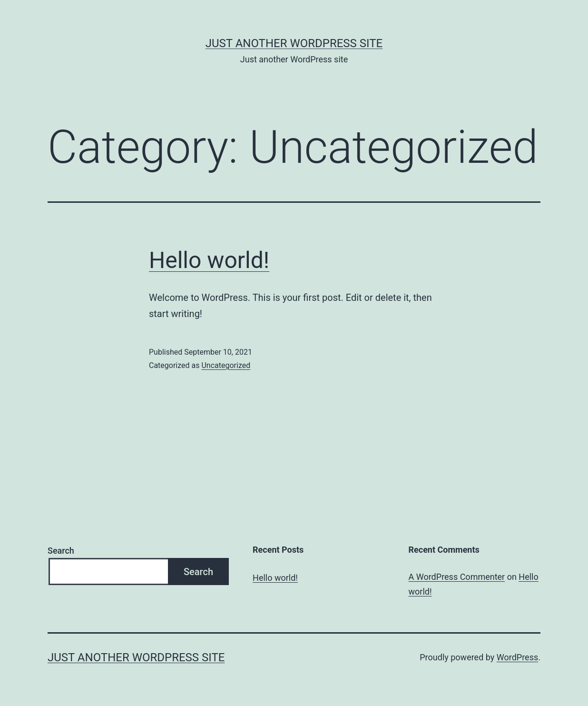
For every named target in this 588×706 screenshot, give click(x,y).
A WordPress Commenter (457, 577)
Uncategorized (226, 365)
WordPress (517, 657)
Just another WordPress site (294, 43)
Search (61, 551)
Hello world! (209, 260)
